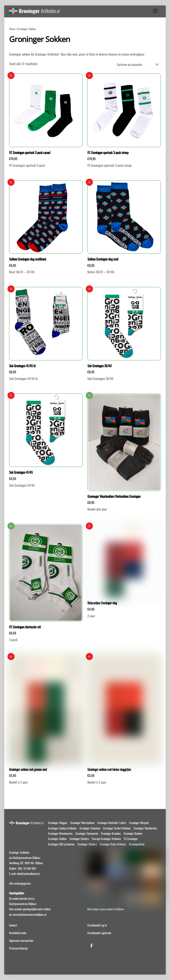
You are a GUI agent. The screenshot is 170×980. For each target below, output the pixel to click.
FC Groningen (131, 839)
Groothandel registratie (99, 933)
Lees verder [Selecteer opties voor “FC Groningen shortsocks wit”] (11, 526)
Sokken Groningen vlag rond (103, 259)
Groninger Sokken (57, 839)
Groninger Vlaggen (58, 823)
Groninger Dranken (111, 833)
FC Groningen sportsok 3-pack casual (30, 153)
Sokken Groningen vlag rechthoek (28, 259)
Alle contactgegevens (20, 883)
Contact (13, 925)
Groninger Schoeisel (90, 828)
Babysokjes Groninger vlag (102, 603)
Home (12, 29)
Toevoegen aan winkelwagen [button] (11, 75)
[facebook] (91, 945)
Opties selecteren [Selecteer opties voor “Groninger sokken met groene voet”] (11, 657)
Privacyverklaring (18, 948)
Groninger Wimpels (139, 823)
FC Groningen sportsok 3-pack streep (108, 153)
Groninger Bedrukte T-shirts (112, 823)
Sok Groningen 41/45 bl (22, 366)
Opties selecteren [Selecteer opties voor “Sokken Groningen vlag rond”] (89, 182)
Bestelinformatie (18, 933)
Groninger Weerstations (82, 823)
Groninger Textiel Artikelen (117, 828)
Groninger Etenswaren (87, 833)
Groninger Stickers (79, 839)
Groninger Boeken (133, 833)
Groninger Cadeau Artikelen (62, 828)
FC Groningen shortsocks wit (25, 627)
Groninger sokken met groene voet (28, 769)
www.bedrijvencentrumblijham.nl (30, 914)
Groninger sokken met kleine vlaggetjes (109, 769)
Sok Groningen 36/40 (99, 366)
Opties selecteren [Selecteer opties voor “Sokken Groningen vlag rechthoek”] (11, 182)
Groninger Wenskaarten (60, 833)
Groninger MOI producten (61, 844)
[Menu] (155, 11)
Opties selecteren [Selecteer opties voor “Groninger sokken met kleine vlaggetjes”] (89, 657)
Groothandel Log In (97, 925)
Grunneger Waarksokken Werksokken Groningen (114, 496)
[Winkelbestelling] (138, 65)
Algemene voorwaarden (21, 940)
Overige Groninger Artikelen (106, 839)
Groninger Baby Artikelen (113, 844)
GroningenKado (137, 844)
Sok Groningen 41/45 (21, 472)
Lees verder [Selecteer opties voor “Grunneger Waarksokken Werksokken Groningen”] (89, 395)
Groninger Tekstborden (145, 828)
